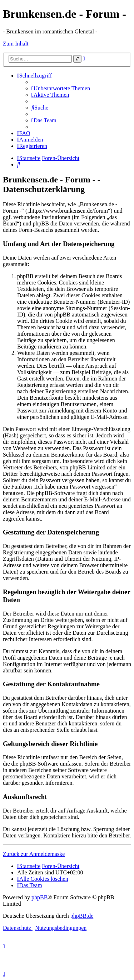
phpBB (39, 897)
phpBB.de (82, 916)
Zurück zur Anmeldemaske (34, 854)
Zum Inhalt (16, 44)
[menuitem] (61, 88)
